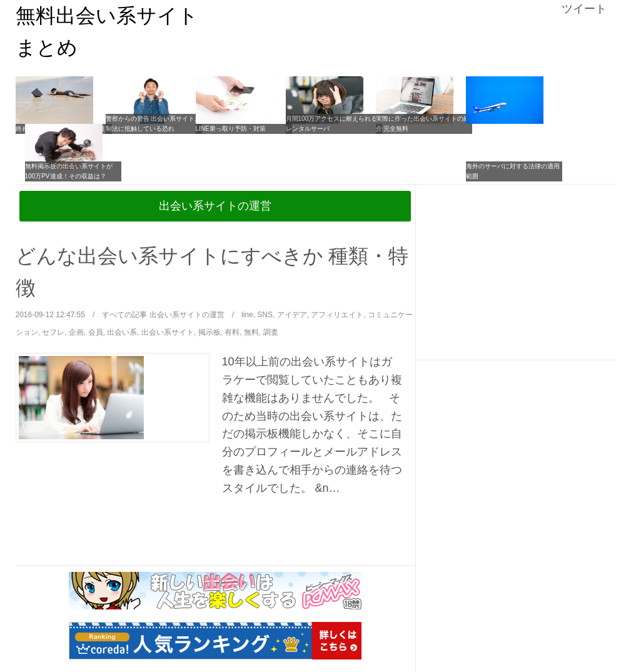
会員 (96, 332)
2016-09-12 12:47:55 (50, 315)
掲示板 (209, 332)
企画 (76, 332)
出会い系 (122, 332)
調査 (271, 332)
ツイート (584, 9)
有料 (232, 332)
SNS (265, 315)
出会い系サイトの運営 (215, 206)
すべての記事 (124, 315)
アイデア (292, 315)
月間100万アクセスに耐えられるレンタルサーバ (332, 124)
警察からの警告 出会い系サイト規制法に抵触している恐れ (154, 124)
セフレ (53, 332)
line (247, 315)
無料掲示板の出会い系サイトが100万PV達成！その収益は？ (69, 171)
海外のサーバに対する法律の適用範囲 (513, 171)
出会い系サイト (168, 332)
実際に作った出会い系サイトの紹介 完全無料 (423, 124)
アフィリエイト (337, 315)
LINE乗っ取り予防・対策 (231, 129)
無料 (251, 332)
